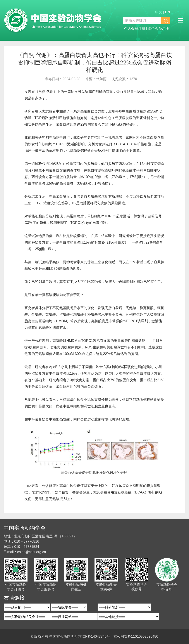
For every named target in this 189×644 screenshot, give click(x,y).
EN (167, 12)
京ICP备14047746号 (94, 636)
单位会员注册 (158, 29)
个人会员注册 (135, 29)
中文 (159, 12)
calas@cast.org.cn (32, 552)
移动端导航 (180, 20)
